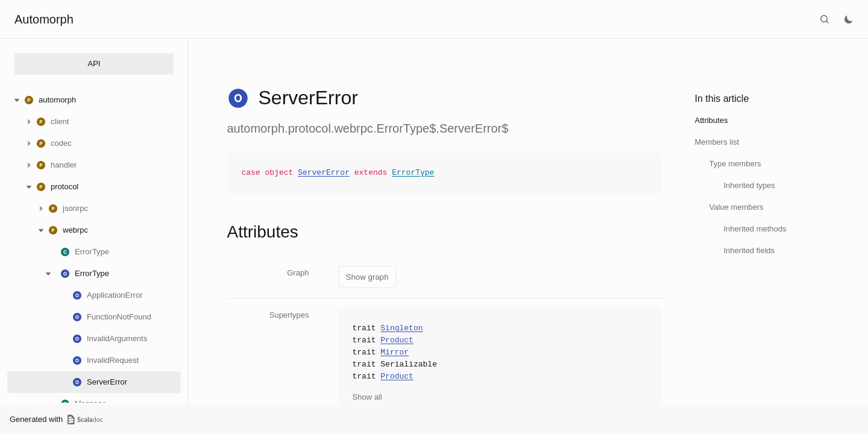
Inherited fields (750, 250)
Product (397, 341)
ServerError (324, 173)
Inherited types (750, 185)
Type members (735, 164)
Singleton (401, 329)
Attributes (712, 120)
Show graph (367, 277)
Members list (717, 142)
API (94, 64)
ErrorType (413, 173)
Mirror (395, 353)
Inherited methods (755, 229)
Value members (737, 207)
